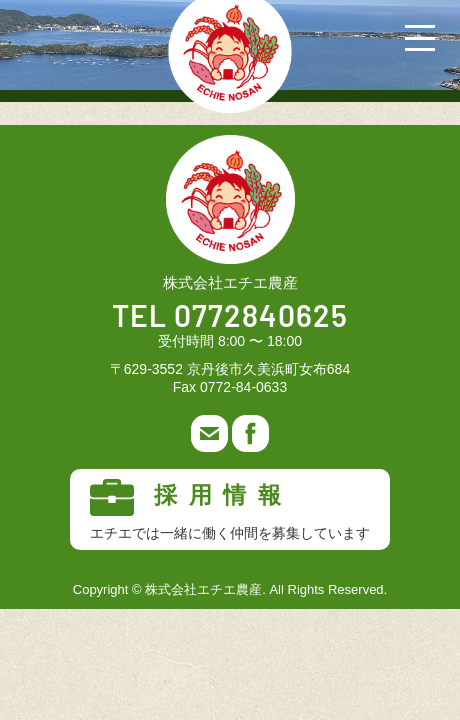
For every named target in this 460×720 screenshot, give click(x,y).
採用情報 (230, 510)
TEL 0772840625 (230, 318)
